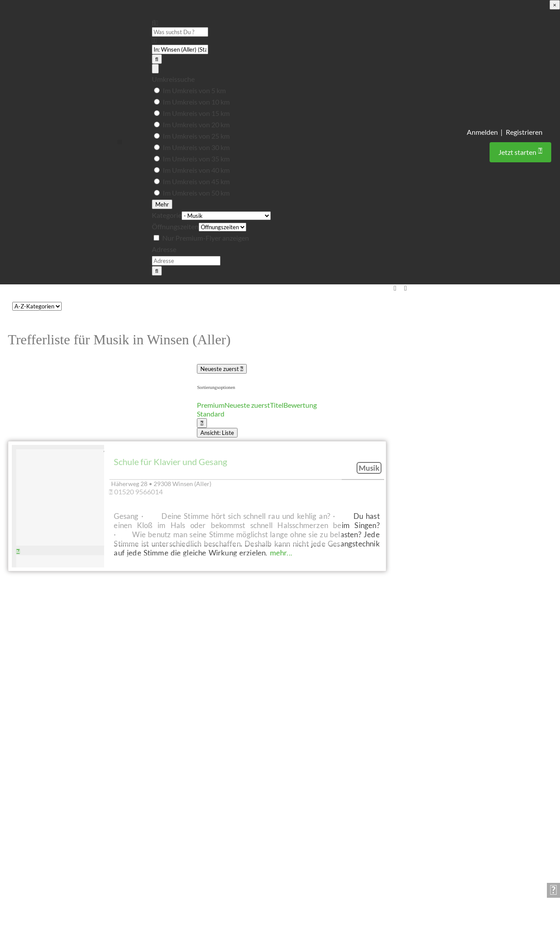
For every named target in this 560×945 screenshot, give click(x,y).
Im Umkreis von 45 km (196, 181)
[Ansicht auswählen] (202, 423)
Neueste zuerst (222, 369)
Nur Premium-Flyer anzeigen (206, 238)
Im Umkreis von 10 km (196, 102)
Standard (211, 414)
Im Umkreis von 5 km (194, 90)
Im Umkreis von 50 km (196, 193)
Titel (277, 405)
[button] (120, 142)
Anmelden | (485, 132)
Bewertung (300, 405)
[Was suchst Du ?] (180, 32)
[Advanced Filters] (155, 69)
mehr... (281, 553)
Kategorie (167, 215)
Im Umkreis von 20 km (196, 124)
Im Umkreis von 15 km (196, 113)
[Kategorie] (226, 216)
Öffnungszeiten (175, 226)
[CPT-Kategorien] (37, 306)
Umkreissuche (173, 79)
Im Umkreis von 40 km (196, 170)
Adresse (164, 249)
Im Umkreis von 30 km (196, 147)
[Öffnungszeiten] (222, 227)
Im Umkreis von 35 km (196, 159)
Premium (211, 405)
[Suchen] (157, 59)
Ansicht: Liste (217, 433)
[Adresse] (186, 261)
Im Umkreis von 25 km (196, 136)
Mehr (162, 204)
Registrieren (524, 132)
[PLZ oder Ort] (180, 49)
